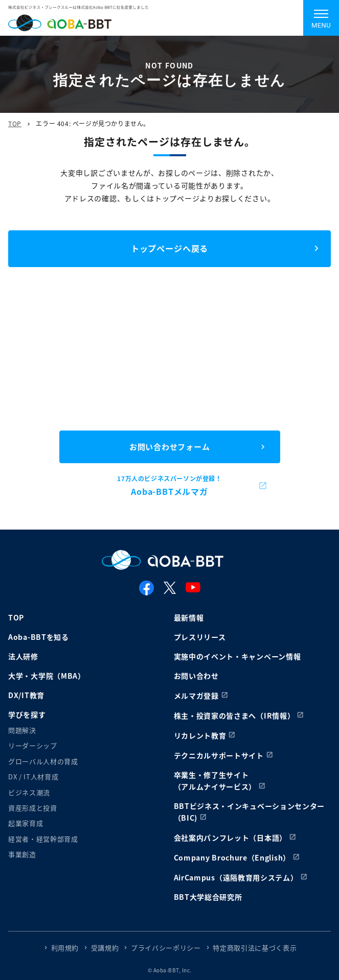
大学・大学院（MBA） (47, 676)
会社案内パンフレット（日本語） (231, 838)
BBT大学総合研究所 (208, 897)
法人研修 (23, 656)
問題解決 (22, 730)
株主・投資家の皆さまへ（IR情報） (234, 715)
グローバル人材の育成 (43, 761)
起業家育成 (26, 823)
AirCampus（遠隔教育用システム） (236, 877)
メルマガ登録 (196, 696)
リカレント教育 (200, 735)
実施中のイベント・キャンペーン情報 (238, 656)
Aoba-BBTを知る (39, 637)
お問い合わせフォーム (170, 447)
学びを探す (27, 714)
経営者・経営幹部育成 (43, 839)
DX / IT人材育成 (33, 776)
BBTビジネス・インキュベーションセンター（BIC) (250, 812)
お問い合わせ (196, 676)
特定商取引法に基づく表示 (255, 948)
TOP (15, 123)
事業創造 (22, 854)
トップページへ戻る (169, 248)
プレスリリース (200, 637)
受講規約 (105, 948)
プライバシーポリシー (166, 948)
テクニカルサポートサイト (219, 755)
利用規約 (65, 948)
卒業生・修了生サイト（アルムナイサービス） (215, 781)
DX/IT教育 (26, 695)
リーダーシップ (33, 745)
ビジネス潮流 (29, 792)
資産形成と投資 (33, 808)
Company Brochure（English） (232, 857)
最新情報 (189, 617)
